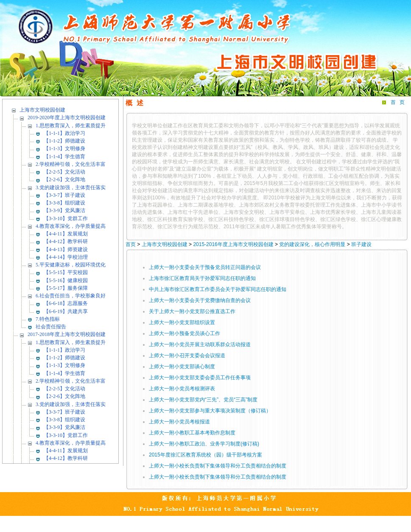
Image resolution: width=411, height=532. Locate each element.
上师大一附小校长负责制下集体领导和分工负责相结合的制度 (218, 466)
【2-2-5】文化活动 (64, 172)
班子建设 (361, 244)
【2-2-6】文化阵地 (64, 179)
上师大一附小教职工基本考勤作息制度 (192, 433)
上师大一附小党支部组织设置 (182, 322)
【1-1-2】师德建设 (64, 141)
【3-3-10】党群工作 (66, 218)
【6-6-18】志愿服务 (66, 303)
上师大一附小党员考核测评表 (182, 389)
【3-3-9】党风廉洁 (64, 210)
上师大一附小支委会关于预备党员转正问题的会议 (205, 267)
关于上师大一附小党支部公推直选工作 (192, 311)
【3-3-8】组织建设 (64, 203)
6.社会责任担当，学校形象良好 (71, 296)
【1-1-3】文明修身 (64, 148)
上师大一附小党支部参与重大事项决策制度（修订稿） (210, 411)
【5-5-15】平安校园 (66, 272)
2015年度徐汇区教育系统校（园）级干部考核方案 (205, 455)
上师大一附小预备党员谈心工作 (185, 333)
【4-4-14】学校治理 (66, 257)
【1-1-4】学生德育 (64, 157)
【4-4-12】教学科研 (66, 241)
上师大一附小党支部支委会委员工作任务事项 (200, 378)
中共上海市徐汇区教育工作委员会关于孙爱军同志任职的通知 (218, 289)
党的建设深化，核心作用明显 (312, 244)
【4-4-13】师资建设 (66, 249)
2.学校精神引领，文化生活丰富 (71, 164)
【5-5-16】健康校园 (66, 280)
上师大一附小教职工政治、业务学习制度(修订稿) (204, 444)
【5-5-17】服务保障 (66, 288)
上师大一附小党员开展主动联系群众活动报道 (200, 344)
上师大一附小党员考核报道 (179, 422)
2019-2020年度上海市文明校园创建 (67, 118)
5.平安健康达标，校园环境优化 (71, 265)
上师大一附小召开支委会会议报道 (187, 356)
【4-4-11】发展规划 (66, 234)
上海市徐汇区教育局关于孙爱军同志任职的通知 (202, 278)
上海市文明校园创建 (42, 110)
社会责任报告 (51, 327)
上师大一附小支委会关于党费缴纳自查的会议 (200, 300)
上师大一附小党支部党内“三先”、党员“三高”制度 (203, 400)
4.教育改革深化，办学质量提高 (71, 226)
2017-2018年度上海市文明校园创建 (67, 334)
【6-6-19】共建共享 (66, 311)
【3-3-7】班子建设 (64, 195)
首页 (400, 102)
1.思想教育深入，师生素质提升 (71, 126)
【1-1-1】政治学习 (64, 133)
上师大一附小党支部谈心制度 (182, 367)
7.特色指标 (48, 319)
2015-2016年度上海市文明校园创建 (233, 244)
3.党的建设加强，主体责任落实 (71, 188)
